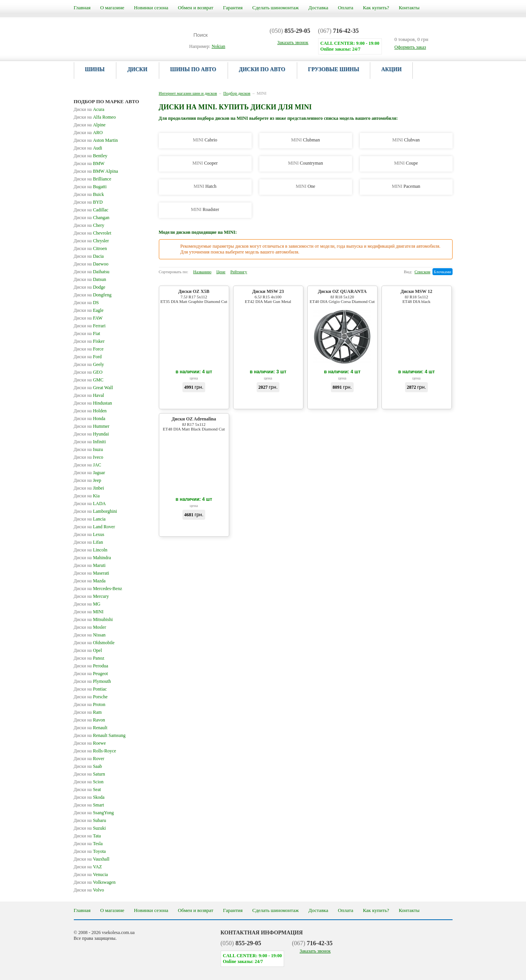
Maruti (90, 565)
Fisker (89, 341)
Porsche (91, 697)
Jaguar (89, 473)
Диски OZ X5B (194, 296)
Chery (89, 225)
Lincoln (91, 550)
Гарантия (233, 8)
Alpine (90, 125)
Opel (88, 650)
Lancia (90, 519)
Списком (422, 272)
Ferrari (90, 326)
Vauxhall (92, 859)
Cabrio (205, 140)
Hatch (205, 186)
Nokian (218, 46)
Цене (221, 272)
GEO (88, 372)
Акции (391, 69)
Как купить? (376, 8)
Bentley (91, 156)
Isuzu (89, 449)
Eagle (89, 310)
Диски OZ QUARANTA (342, 296)
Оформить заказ (410, 47)
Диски (137, 69)
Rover (89, 759)
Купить (194, 401)
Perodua (91, 666)
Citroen (90, 248)
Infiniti (90, 442)
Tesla (88, 844)
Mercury (91, 596)
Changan (92, 218)
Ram (88, 712)
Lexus (89, 534)
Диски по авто (262, 69)
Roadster (205, 209)
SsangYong (94, 813)
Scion (89, 782)
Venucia (91, 875)
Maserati (92, 573)
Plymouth (93, 681)
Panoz (89, 658)
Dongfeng (93, 295)
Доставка (318, 8)
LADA (90, 504)
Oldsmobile (94, 643)
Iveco (89, 457)
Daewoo (91, 264)
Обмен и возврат (196, 8)
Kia (87, 496)
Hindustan (93, 403)
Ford (88, 357)
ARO (88, 133)
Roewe (90, 743)
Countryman (305, 163)
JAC (88, 465)
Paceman (406, 186)
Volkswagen (95, 882)
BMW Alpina (96, 171)
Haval (89, 395)
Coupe (406, 163)
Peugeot (91, 674)
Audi (88, 148)
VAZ (88, 867)
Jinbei (89, 488)
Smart (89, 805)
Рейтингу (239, 272)
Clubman (305, 140)
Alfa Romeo (95, 117)
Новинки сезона (151, 8)
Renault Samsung (100, 735)
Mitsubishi (93, 619)
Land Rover (94, 527)
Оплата (346, 8)
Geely (89, 364)
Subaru (90, 820)
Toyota (90, 851)
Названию (202, 272)
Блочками (442, 272)
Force (89, 349)
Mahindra (93, 558)
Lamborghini (95, 511)
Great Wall (94, 388)
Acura (89, 109)
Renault (91, 728)
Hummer (92, 426)
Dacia (89, 256)
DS (86, 303)
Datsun (90, 279)
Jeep (88, 480)
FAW (88, 318)
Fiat (87, 333)
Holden (90, 411)
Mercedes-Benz (98, 589)
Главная (82, 8)
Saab (88, 766)
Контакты (409, 8)
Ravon (89, 720)
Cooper (205, 163)
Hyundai (91, 434)
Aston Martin (96, 140)
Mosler (90, 627)
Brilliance (93, 179)
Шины (95, 69)
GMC (89, 380)
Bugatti (90, 187)
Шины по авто (193, 69)
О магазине (112, 8)
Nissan (90, 635)
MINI (89, 612)
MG (87, 604)
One (305, 186)
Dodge (90, 287)
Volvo (89, 890)
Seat (88, 789)
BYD (88, 202)
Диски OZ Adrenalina (194, 424)
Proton (90, 704)
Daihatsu (92, 272)
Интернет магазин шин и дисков (188, 93)
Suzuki (90, 828)
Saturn (89, 774)
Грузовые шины (334, 69)
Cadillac (91, 210)
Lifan (89, 542)
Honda (90, 419)
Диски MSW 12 (417, 296)
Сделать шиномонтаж (276, 8)
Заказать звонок (315, 951)
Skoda (89, 797)
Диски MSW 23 (268, 296)
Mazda (90, 581)
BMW (89, 163)
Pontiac (90, 689)
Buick (89, 194)
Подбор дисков (237, 93)
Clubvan (406, 140)
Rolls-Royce (95, 751)
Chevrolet (93, 233)
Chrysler (91, 241)
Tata (87, 836)
